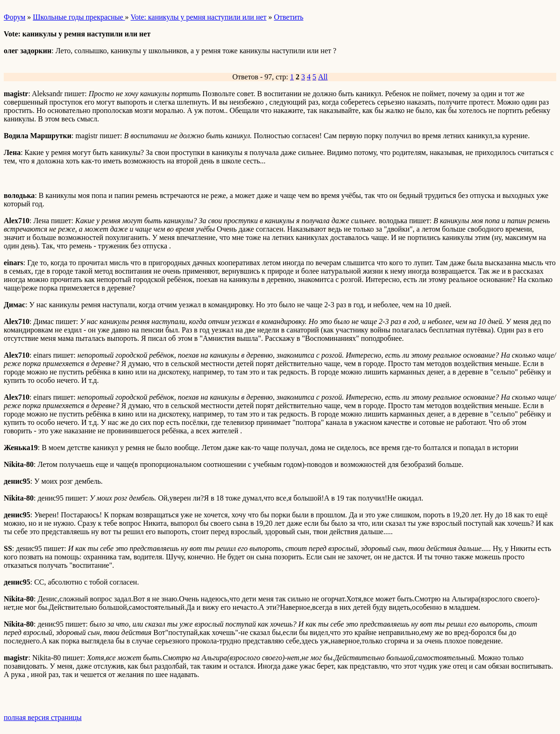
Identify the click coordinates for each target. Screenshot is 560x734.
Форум (14, 17)
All (323, 77)
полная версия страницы (43, 717)
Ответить (289, 17)
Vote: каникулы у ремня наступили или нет (199, 17)
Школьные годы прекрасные (79, 17)
